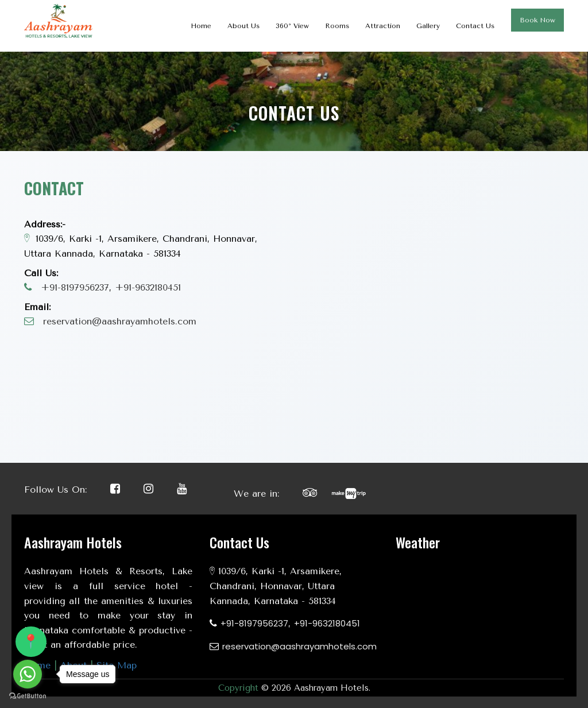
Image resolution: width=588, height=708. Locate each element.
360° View (292, 26)
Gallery (428, 26)
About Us (243, 26)
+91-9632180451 (148, 287)
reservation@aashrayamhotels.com (120, 321)
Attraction (383, 26)
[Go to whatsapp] (28, 674)
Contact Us (475, 26)
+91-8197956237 (75, 287)
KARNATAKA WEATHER (480, 607)
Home (201, 26)
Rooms (337, 26)
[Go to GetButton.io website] (28, 696)
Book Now (537, 20)
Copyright (238, 688)
